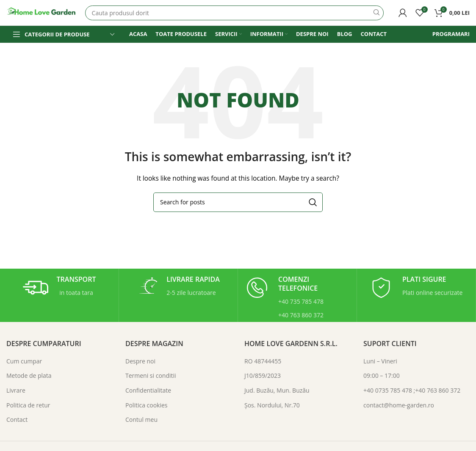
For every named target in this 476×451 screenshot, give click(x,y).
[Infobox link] (59, 288)
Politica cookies (147, 405)
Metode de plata (29, 375)
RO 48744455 (263, 361)
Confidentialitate (148, 390)
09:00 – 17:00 (382, 375)
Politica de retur (28, 405)
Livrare (16, 390)
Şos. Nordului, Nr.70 (272, 405)
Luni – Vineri (380, 361)
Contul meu (141, 419)
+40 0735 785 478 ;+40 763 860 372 (412, 390)
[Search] (234, 13)
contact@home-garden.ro (399, 405)
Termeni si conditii (151, 375)
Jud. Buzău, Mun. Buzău (277, 390)
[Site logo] (42, 12)
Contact (17, 419)
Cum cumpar (24, 361)
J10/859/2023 (263, 375)
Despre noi (140, 361)
